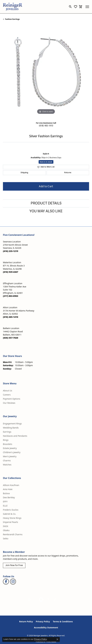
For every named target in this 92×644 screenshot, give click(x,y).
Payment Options (12, 399)
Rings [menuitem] (6, 440)
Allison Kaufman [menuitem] (11, 485)
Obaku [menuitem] (6, 530)
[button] (70, 7)
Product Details (46, 203)
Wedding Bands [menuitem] (11, 428)
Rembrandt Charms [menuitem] (13, 534)
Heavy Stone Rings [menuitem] (12, 518)
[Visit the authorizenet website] (41, 599)
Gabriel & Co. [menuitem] (10, 514)
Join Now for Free (14, 565)
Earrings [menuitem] (7, 432)
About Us (8, 391)
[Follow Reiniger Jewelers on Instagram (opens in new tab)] (13, 582)
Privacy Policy (43, 621)
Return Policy (26, 621)
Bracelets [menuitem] (8, 444)
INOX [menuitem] (6, 526)
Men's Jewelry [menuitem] (10, 456)
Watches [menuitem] (7, 465)
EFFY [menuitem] (5, 502)
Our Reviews (9, 403)
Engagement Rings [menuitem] (12, 424)
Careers (7, 395)
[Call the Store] (11, 251)
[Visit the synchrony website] (59, 599)
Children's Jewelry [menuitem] (12, 452)
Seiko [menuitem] (6, 538)
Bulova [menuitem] (6, 493)
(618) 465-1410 (46, 126)
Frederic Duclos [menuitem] (11, 510)
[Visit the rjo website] (49, 599)
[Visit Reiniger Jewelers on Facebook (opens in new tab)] (6, 582)
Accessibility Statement (46, 628)
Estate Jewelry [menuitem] (10, 448)
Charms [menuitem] (7, 460)
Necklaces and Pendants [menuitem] (15, 436)
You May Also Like (46, 211)
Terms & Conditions (63, 621)
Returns (68, 173)
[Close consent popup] (57, 639)
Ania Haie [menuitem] (8, 489)
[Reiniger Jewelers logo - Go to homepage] (13, 7)
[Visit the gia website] (32, 599)
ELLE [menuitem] (5, 506)
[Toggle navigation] (87, 7)
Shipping (24, 173)
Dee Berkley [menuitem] (9, 497)
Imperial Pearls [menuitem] (10, 522)
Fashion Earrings (12, 19)
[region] (46, 72)
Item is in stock (46, 162)
